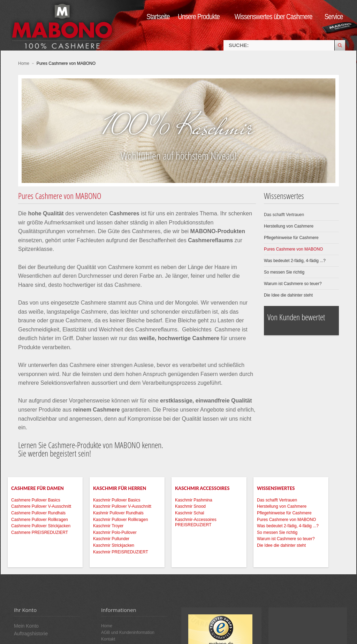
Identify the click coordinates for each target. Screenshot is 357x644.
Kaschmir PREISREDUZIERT (121, 552)
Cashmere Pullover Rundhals (38, 513)
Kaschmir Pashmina (194, 500)
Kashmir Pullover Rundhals (118, 513)
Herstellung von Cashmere (289, 226)
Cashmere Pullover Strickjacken (41, 526)
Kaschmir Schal (189, 513)
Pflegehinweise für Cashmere (291, 238)
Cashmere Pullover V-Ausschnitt (41, 506)
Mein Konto (26, 626)
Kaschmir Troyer (108, 526)
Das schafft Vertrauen (284, 215)
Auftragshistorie (31, 634)
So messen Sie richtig (284, 272)
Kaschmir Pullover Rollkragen (120, 520)
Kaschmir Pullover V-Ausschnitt (122, 506)
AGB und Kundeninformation (128, 632)
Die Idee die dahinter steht (288, 295)
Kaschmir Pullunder (111, 539)
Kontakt (108, 639)
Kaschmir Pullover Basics (117, 500)
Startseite (158, 17)
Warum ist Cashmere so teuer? (293, 284)
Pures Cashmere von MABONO (293, 249)
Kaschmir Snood (190, 506)
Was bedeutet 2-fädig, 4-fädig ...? (295, 261)
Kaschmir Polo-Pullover (115, 532)
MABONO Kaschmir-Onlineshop (63, 25)
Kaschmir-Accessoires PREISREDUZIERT (196, 522)
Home (24, 63)
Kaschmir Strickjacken (114, 545)
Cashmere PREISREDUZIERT (40, 532)
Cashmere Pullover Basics (36, 500)
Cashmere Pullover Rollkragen (40, 520)
